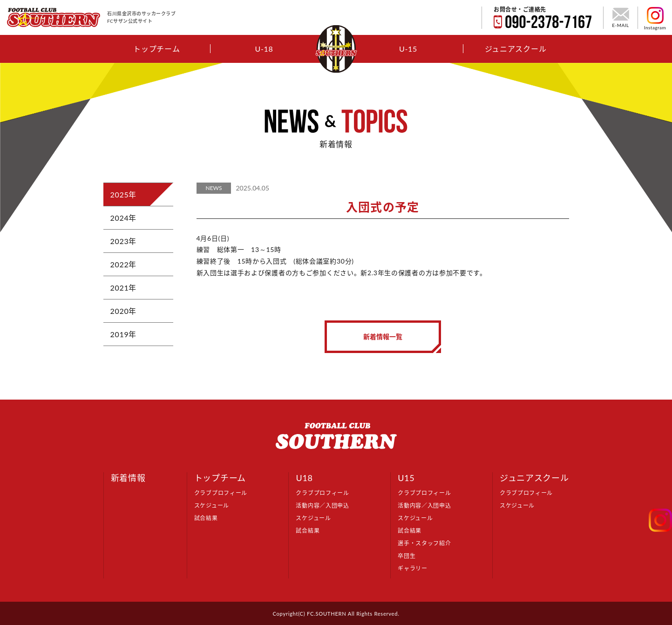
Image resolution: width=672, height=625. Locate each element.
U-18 (264, 49)
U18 (304, 478)
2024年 (124, 218)
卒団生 (407, 556)
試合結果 (206, 518)
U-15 (408, 49)
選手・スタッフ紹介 (424, 543)
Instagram (655, 19)
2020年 (124, 311)
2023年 (124, 241)
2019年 (124, 334)
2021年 (124, 288)
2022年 (124, 264)
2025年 (124, 194)
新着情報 (128, 478)
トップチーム (156, 49)
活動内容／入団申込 (322, 506)
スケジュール (212, 506)
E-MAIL (620, 17)
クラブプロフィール (221, 493)
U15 (406, 478)
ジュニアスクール (516, 49)
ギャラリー (413, 568)
